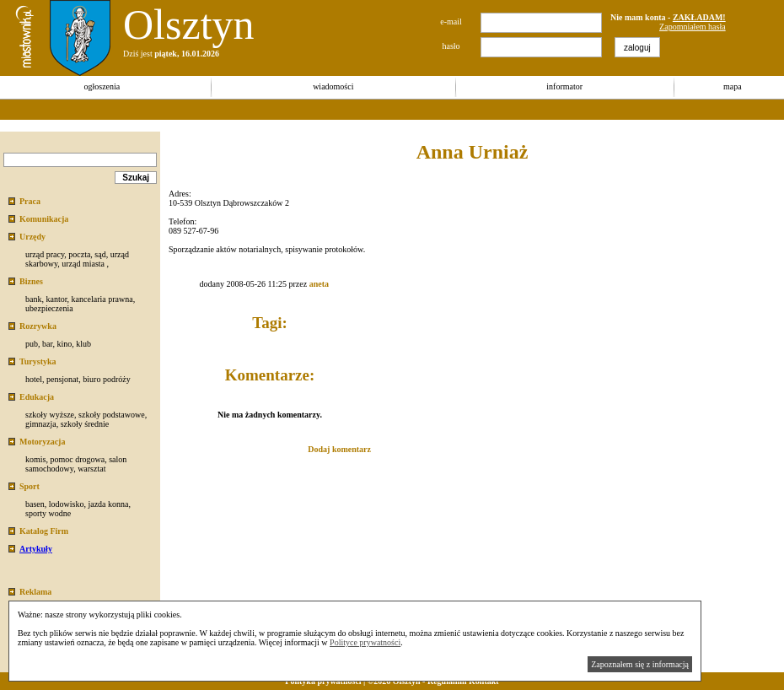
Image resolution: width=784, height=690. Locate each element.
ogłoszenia (102, 86)
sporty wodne (48, 513)
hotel (34, 379)
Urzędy (32, 237)
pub (32, 344)
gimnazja (41, 424)
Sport (30, 486)
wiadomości (333, 86)
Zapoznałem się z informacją (640, 664)
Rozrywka (38, 326)
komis (35, 459)
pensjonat (62, 379)
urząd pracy (45, 254)
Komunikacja (44, 219)
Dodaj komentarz (339, 449)
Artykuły (36, 549)
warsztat (91, 469)
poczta (79, 254)
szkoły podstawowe (112, 415)
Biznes (31, 281)
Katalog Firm (44, 531)
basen (35, 504)
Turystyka (38, 361)
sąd (100, 254)
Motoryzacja (42, 442)
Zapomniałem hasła (693, 27)
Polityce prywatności (365, 642)
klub (83, 344)
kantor (56, 299)
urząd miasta (83, 264)
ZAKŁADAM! (699, 17)
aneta (319, 284)
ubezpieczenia (49, 308)
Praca (30, 201)
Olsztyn (189, 24)
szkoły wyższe (50, 415)
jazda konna (108, 504)
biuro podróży (106, 379)
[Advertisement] (307, 109)
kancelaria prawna (102, 299)
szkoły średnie (85, 424)
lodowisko (67, 504)
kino (64, 344)
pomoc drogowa (77, 459)
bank (33, 299)
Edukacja (37, 397)
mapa (733, 86)
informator (564, 86)
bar (47, 344)
